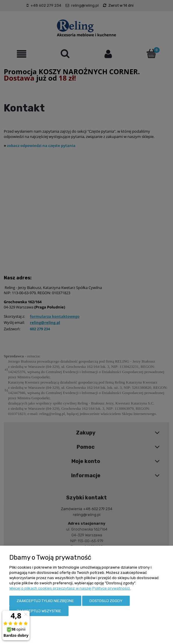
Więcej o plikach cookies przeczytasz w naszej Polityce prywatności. (70, 588)
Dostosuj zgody (106, 601)
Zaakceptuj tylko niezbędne (45, 601)
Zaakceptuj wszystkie (39, 611)
